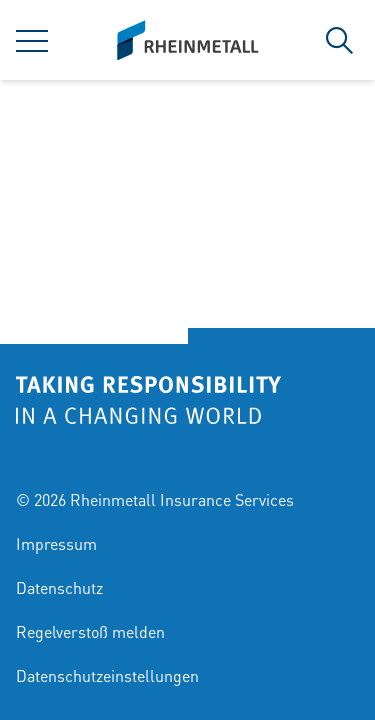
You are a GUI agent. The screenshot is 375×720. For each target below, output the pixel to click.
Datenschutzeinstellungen (107, 675)
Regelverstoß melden (90, 631)
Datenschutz (59, 587)
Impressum (56, 543)
